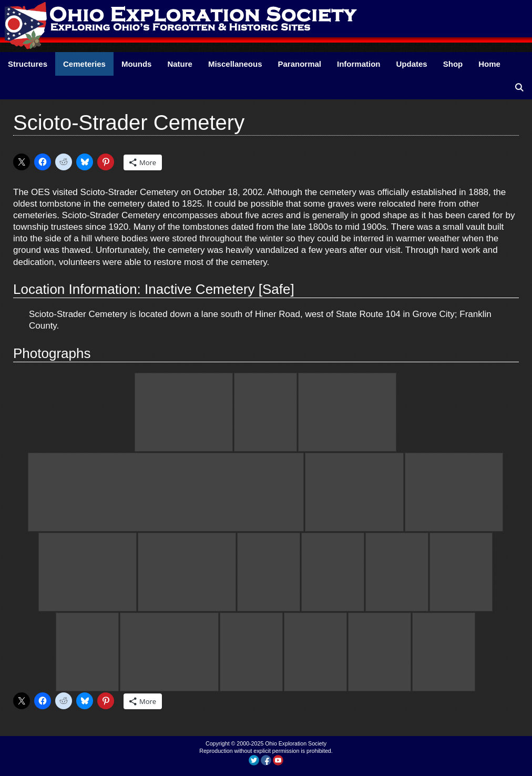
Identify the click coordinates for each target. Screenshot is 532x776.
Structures (28, 64)
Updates (412, 64)
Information (359, 64)
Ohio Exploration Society (296, 743)
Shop (453, 64)
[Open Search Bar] (519, 88)
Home (489, 64)
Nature (180, 64)
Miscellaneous (235, 64)
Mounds (137, 64)
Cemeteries (84, 64)
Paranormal (299, 64)
